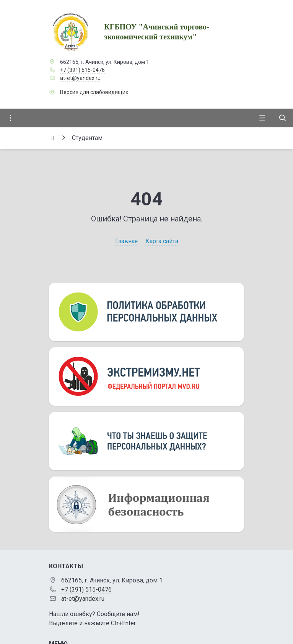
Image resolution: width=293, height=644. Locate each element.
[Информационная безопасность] (146, 504)
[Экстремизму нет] (146, 376)
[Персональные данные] (146, 312)
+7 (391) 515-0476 (82, 70)
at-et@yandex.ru (80, 78)
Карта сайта (162, 241)
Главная (126, 241)
